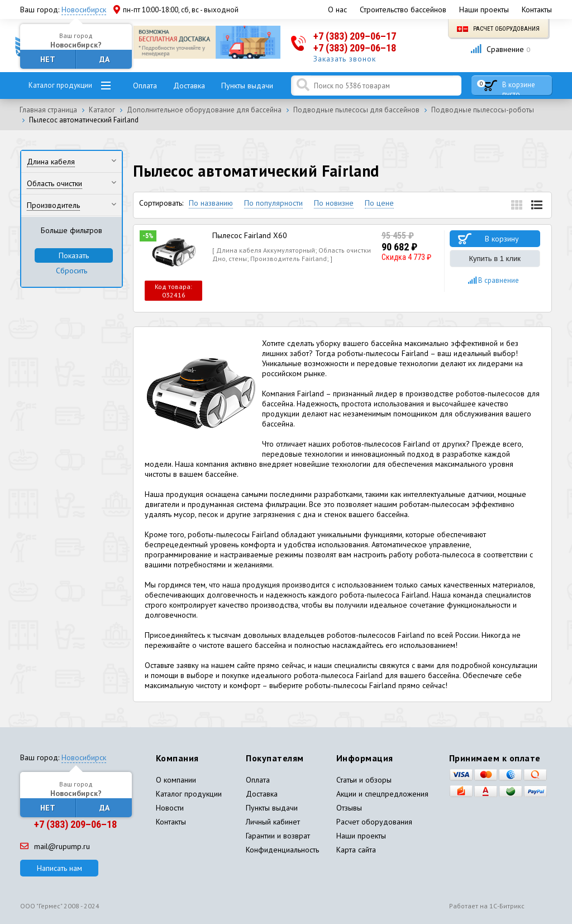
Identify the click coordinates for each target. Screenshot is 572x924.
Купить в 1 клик (495, 259)
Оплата (145, 86)
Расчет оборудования (498, 29)
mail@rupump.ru (55, 846)
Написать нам (59, 868)
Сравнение (500, 49)
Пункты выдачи (247, 86)
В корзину (502, 239)
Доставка (189, 86)
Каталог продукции (60, 85)
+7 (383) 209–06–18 (355, 48)
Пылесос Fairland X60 (250, 235)
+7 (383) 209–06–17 (355, 36)
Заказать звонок (345, 59)
